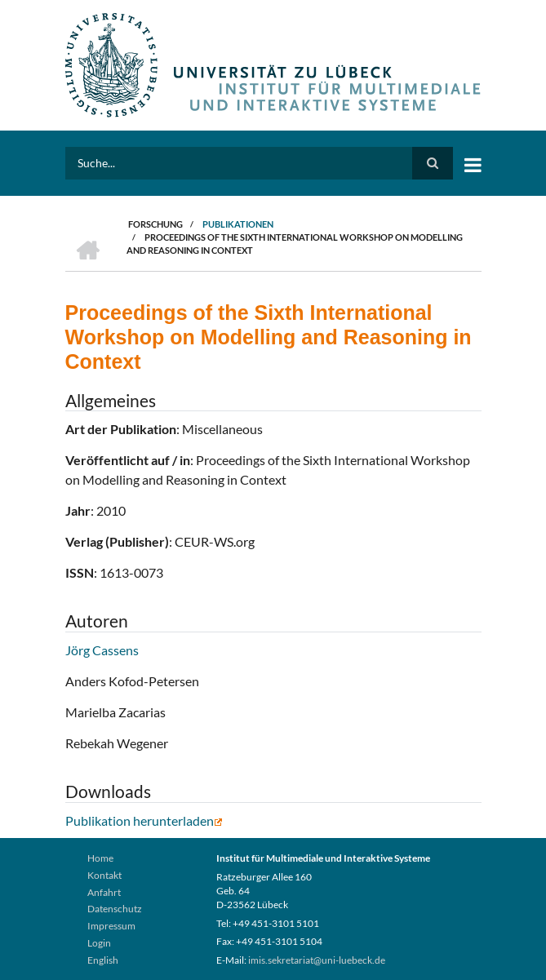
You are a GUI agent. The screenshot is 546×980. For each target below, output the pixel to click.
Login (99, 943)
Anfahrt (104, 892)
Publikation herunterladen (144, 820)
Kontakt (104, 875)
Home (100, 858)
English (103, 960)
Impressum (111, 926)
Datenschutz (115, 909)
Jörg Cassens (102, 650)
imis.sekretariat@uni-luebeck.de (317, 960)
